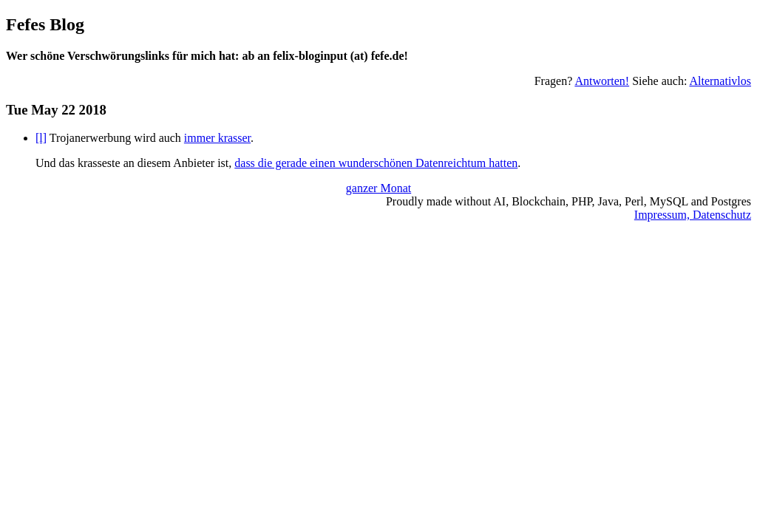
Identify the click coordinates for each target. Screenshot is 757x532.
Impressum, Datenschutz (693, 215)
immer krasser (217, 138)
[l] (41, 138)
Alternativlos (720, 81)
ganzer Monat (378, 188)
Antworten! (602, 81)
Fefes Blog (45, 24)
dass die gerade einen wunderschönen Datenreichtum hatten (376, 163)
